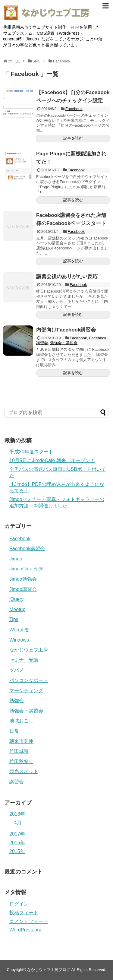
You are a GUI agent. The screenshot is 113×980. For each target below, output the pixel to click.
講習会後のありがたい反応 (67, 276)
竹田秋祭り (21, 761)
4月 (18, 823)
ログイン (19, 904)
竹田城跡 (19, 751)
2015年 (17, 851)
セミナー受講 (24, 660)
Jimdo (16, 559)
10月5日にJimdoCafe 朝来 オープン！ (52, 460)
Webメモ (19, 630)
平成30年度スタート (31, 452)
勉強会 (17, 701)
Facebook (74, 109)
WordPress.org (25, 930)
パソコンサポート (29, 680)
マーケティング (26, 691)
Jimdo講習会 (23, 589)
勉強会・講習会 (64, 343)
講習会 (17, 782)
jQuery (16, 599)
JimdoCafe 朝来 (26, 569)
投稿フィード (24, 913)
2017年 (17, 834)
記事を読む (73, 138)
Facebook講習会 (27, 549)
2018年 (17, 814)
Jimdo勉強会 (23, 579)
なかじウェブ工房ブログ (49, 970)
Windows (19, 640)
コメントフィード (29, 921)
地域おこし (21, 721)
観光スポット (24, 771)
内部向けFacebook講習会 (66, 330)
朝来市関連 (21, 741)
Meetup (17, 609)
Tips (14, 619)
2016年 (17, 843)
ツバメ (17, 670)
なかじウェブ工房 (29, 650)
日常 (14, 731)
